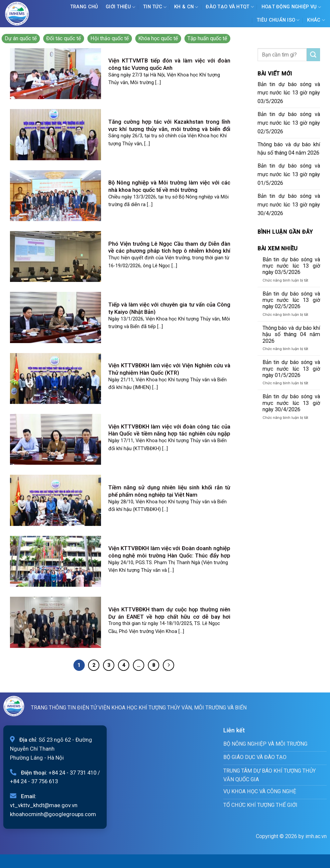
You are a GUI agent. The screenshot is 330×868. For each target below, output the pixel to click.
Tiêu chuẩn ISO (278, 20)
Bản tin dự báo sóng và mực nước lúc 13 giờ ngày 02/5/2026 (289, 123)
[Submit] (313, 55)
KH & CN (186, 7)
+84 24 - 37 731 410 (72, 773)
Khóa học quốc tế (158, 38)
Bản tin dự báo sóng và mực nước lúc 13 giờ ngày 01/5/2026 (289, 174)
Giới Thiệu (120, 7)
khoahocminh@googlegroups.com (53, 814)
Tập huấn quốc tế (207, 38)
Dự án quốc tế (21, 38)
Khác (316, 20)
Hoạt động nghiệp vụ (291, 7)
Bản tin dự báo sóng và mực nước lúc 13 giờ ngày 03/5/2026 (289, 93)
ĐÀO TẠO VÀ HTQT (230, 7)
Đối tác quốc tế (64, 38)
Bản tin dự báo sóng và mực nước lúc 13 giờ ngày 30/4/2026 (289, 205)
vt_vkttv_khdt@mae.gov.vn (44, 805)
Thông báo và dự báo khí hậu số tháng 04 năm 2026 (289, 149)
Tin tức (155, 7)
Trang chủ (84, 7)
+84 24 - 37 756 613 (34, 781)
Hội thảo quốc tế (110, 38)
